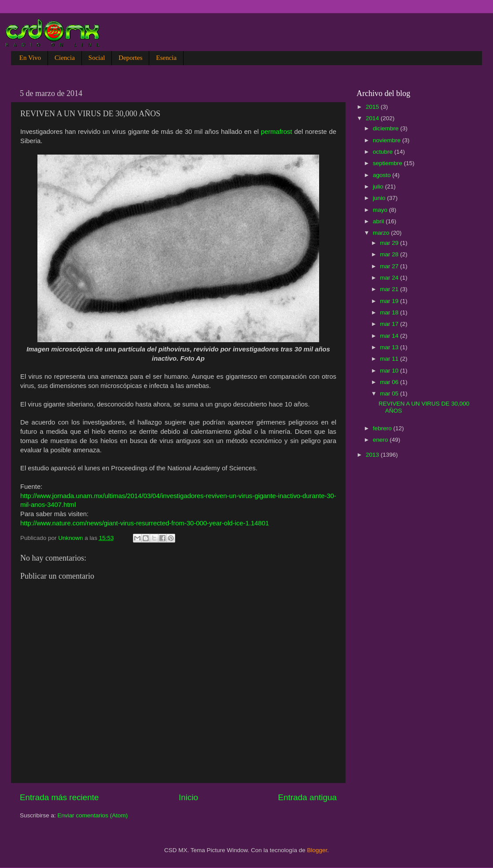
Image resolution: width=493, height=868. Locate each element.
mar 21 (390, 289)
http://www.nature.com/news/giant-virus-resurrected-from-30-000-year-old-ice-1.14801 (145, 523)
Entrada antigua (307, 797)
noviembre (388, 140)
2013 (373, 455)
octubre (384, 152)
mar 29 (390, 243)
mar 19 (390, 301)
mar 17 (390, 324)
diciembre (386, 128)
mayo (381, 210)
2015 (373, 107)
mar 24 (390, 278)
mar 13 (390, 347)
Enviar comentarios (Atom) (93, 815)
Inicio (188, 797)
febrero (383, 428)
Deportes (130, 58)
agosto (383, 175)
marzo (382, 233)
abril (379, 221)
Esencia (166, 58)
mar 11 (390, 359)
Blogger (317, 850)
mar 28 (390, 254)
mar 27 (390, 266)
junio (380, 198)
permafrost (277, 132)
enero (381, 440)
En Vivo (30, 58)
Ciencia (65, 58)
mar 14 (390, 336)
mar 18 (390, 312)
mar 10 (390, 371)
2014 (373, 118)
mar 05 (390, 393)
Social (97, 58)
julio (379, 187)
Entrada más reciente (59, 797)
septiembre (388, 163)
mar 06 (390, 382)
